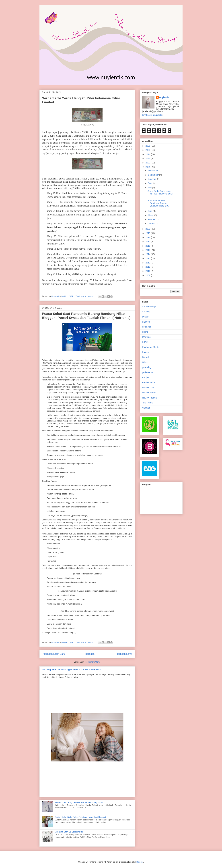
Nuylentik (164, 97)
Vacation (146, 408)
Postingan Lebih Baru (53, 654)
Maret (151, 215)
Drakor (145, 317)
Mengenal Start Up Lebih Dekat (69, 832)
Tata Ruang (148, 403)
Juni (150, 183)
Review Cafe (148, 388)
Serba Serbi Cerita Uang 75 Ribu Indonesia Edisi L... (160, 194)
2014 (148, 254)
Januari (152, 224)
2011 (148, 267)
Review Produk (149, 398)
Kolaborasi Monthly (151, 347)
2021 (148, 167)
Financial (146, 327)
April (150, 211)
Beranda (90, 654)
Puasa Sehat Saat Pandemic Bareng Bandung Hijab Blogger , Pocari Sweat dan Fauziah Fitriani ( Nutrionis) (86, 316)
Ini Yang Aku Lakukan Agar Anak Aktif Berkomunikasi (72, 669)
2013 (148, 258)
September (154, 175)
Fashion (146, 322)
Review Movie (149, 393)
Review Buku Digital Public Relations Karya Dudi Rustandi (80, 817)
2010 (148, 271)
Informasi (147, 337)
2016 (148, 246)
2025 (148, 150)
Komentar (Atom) (93, 662)
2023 (148, 159)
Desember (153, 171)
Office (145, 362)
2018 (148, 237)
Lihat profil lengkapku (152, 115)
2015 (148, 250)
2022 (148, 163)
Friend (145, 332)
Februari (152, 219)
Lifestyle (146, 357)
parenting (147, 367)
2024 (148, 154)
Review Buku (148, 382)
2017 (148, 242)
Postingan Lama (124, 654)
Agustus (152, 179)
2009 (148, 275)
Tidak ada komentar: (85, 296)
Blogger (140, 862)
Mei (150, 188)
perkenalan (147, 372)
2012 (148, 263)
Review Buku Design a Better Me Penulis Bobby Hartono (80, 802)
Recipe (146, 377)
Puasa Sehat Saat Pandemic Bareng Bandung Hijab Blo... (159, 203)
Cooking (146, 312)
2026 (148, 146)
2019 (148, 233)
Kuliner (146, 352)
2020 (148, 229)
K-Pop (145, 342)
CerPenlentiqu (149, 307)
